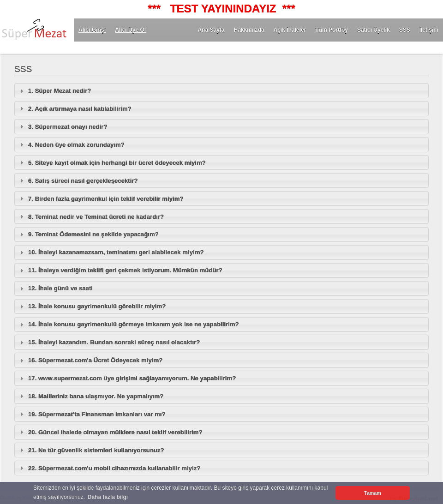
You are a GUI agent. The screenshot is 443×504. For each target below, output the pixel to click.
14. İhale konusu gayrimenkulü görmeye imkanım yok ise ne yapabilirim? (134, 324)
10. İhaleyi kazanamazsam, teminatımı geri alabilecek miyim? (116, 252)
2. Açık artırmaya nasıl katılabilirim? (80, 109)
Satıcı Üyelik (374, 30)
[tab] (221, 90)
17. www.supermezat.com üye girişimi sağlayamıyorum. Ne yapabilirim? (132, 378)
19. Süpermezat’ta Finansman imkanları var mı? (97, 414)
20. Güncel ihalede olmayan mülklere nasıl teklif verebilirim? (115, 432)
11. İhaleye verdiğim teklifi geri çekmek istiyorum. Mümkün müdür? (125, 270)
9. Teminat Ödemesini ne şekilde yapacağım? (93, 234)
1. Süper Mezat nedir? (60, 91)
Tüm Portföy (332, 30)
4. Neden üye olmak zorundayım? (76, 145)
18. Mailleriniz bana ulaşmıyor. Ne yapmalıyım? (96, 396)
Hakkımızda (249, 30)
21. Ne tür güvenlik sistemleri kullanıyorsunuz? (96, 450)
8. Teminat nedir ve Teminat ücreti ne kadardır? (96, 217)
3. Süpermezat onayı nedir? (68, 127)
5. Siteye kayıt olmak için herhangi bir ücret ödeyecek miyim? (117, 163)
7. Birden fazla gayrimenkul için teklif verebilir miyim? (106, 199)
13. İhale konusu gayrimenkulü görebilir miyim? (97, 306)
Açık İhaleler (290, 30)
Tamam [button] (373, 493)
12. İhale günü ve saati (60, 288)
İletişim (429, 30)
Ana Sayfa (211, 30)
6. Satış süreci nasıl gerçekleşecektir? (83, 181)
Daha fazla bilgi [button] (108, 497)
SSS (405, 30)
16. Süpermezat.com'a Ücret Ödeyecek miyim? (95, 360)
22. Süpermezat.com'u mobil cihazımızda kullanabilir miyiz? (114, 468)
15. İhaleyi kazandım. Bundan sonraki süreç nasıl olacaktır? (114, 342)
